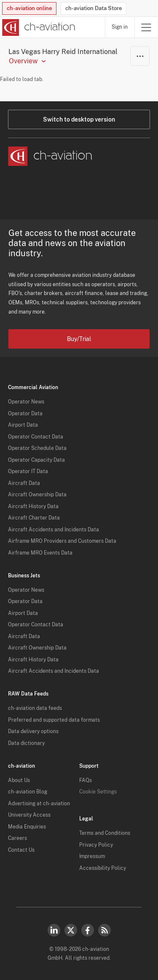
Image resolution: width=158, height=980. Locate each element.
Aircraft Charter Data (34, 518)
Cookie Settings (98, 792)
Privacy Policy (96, 845)
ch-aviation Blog (28, 792)
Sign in (120, 27)
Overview (23, 61)
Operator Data (25, 414)
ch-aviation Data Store (94, 8)
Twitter (71, 930)
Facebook (88, 930)
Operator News (26, 402)
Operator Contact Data (36, 437)
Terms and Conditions (105, 833)
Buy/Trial (79, 339)
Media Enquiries (27, 827)
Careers (17, 838)
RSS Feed (104, 930)
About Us (19, 780)
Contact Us (21, 850)
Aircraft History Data (33, 506)
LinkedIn (54, 930)
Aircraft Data (24, 483)
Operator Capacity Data (36, 460)
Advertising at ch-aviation (39, 804)
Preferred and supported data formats (54, 720)
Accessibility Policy (103, 868)
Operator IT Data (28, 471)
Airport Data (23, 425)
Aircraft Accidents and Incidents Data (54, 530)
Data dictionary (26, 743)
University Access (29, 815)
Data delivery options (33, 731)
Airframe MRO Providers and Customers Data (62, 541)
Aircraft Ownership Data (37, 495)
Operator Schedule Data (37, 448)
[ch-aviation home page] (38, 27)
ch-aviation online (29, 8)
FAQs (86, 780)
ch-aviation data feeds (35, 708)
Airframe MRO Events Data (40, 553)
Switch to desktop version (79, 119)
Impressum (92, 856)
